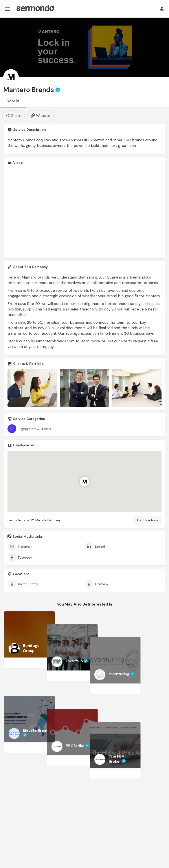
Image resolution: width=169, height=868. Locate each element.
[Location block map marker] (84, 482)
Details (13, 101)
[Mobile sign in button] (162, 9)
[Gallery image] (32, 388)
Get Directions (148, 520)
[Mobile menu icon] (7, 9)
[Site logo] (35, 9)
